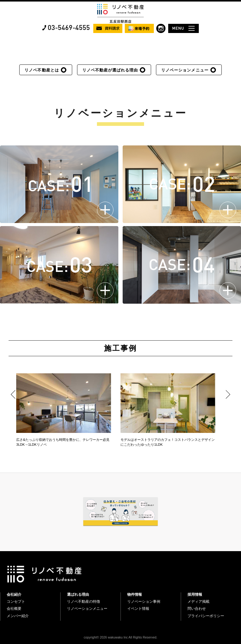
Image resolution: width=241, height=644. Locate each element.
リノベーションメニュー (185, 70)
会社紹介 (14, 595)
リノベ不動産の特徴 (83, 602)
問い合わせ (197, 609)
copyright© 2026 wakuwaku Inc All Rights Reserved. (120, 637)
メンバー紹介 (18, 616)
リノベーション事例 (144, 602)
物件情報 (135, 595)
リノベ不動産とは (42, 70)
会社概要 (14, 609)
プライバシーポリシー (206, 616)
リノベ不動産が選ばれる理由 (110, 70)
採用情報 (195, 595)
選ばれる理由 (78, 595)
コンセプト (16, 602)
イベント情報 (138, 609)
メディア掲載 (198, 602)
